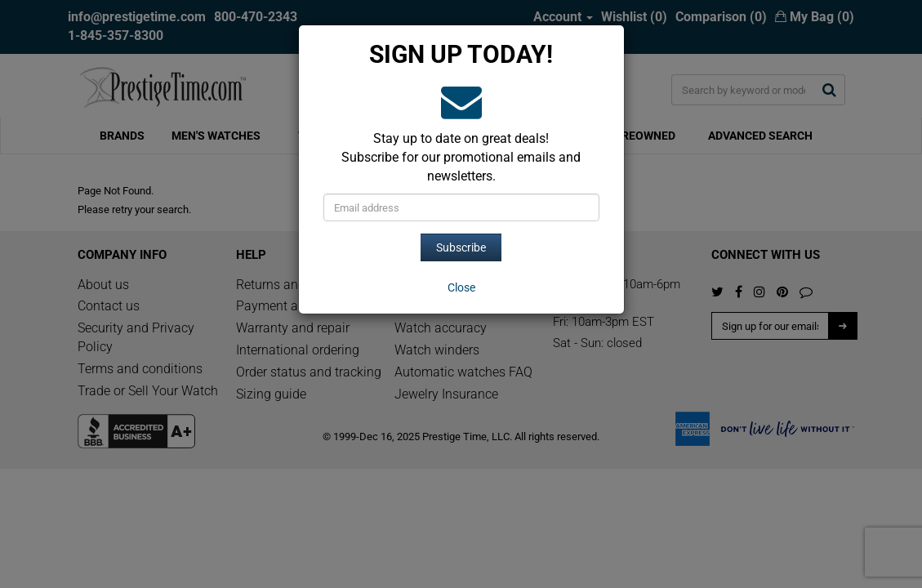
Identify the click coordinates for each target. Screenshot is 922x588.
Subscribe (461, 247)
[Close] (461, 287)
